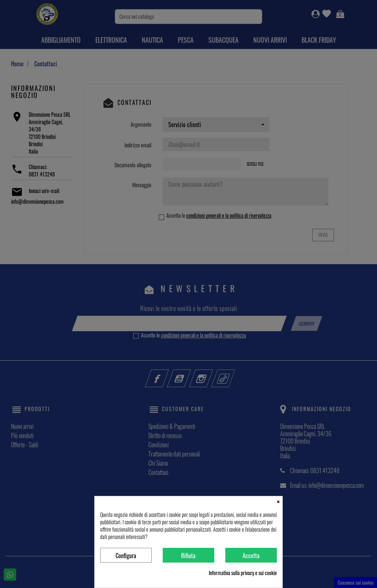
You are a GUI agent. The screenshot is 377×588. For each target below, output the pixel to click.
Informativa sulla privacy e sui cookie (243, 573)
